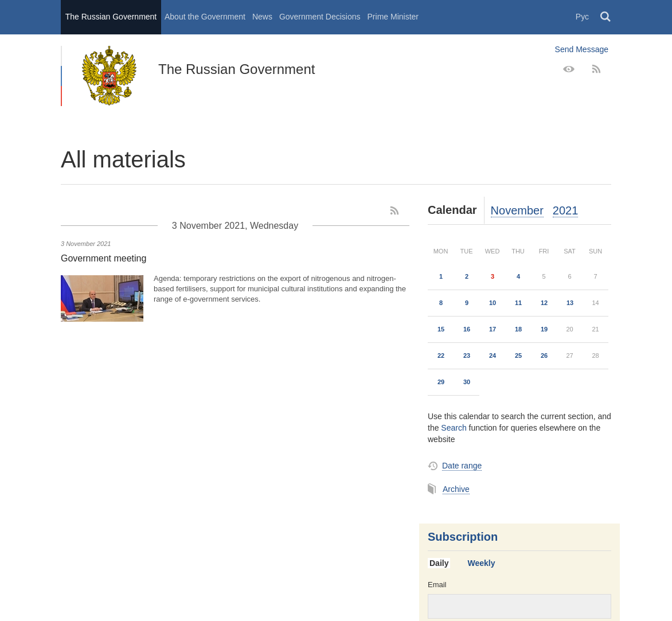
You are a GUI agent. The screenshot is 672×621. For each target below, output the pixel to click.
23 (467, 356)
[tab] (443, 564)
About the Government (205, 17)
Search (454, 428)
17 (493, 329)
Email (437, 585)
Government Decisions (320, 17)
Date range (462, 466)
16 (467, 329)
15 (441, 329)
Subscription (463, 537)
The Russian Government (111, 17)
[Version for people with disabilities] (569, 69)
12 (544, 303)
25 (518, 356)
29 (441, 382)
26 (544, 356)
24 (493, 356)
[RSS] (596, 69)
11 (518, 303)
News (262, 17)
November (517, 210)
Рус (582, 17)
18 (518, 329)
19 (544, 329)
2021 (566, 210)
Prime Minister (393, 17)
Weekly (481, 563)
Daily (439, 563)
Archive (456, 489)
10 (493, 303)
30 (467, 382)
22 (441, 356)
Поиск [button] (606, 17)
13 (570, 303)
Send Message (582, 49)
